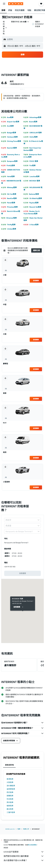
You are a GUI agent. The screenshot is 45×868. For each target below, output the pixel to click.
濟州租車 (10, 802)
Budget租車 (9, 133)
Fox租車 (30, 165)
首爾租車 (10, 796)
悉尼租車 (10, 792)
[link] (22, 573)
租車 (19, 829)
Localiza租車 (31, 176)
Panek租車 (8, 203)
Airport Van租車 (10, 122)
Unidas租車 (9, 229)
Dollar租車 (31, 137)
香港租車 (10, 779)
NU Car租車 (9, 194)
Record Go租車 (32, 207)
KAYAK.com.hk (10, 829)
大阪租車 (10, 782)
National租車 (31, 194)
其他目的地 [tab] (9, 765)
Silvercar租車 (9, 218)
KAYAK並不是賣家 (24, 852)
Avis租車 (7, 126)
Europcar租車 (9, 161)
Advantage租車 (32, 117)
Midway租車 (9, 187)
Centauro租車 (9, 137)
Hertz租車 (8, 176)
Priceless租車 (9, 207)
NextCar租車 (9, 198)
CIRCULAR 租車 (33, 133)
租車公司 (26, 829)
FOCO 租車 (31, 161)
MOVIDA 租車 (32, 181)
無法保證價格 (32, 845)
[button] (4, 4)
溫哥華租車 (11, 789)
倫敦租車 (10, 806)
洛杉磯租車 (11, 786)
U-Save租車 (31, 225)
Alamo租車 (30, 122)
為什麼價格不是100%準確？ (24, 860)
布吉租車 (10, 799)
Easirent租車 (9, 148)
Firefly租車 (8, 165)
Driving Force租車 (11, 141)
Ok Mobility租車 (33, 198)
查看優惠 (36, 281)
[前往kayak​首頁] (16, 4)
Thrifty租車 (8, 225)
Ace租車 (7, 117)
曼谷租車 (10, 809)
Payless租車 (31, 203)
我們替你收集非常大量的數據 (24, 856)
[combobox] (5, 28)
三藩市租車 (11, 812)
